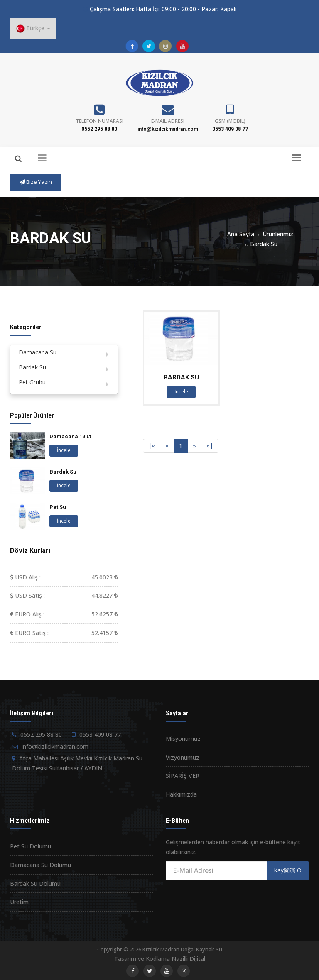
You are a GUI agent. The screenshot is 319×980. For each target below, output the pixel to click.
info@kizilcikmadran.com (168, 129)
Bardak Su (264, 244)
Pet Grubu (32, 382)
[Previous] (152, 446)
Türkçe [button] (33, 28)
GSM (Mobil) (230, 121)
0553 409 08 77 (230, 129)
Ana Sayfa (241, 234)
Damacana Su (38, 352)
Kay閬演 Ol (288, 870)
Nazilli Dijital (188, 959)
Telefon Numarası (99, 121)
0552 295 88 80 (99, 129)
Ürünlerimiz (278, 234)
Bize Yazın (36, 182)
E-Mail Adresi (168, 121)
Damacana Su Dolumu (40, 865)
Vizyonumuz (183, 757)
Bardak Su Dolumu (35, 883)
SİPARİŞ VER (183, 776)
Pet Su (58, 507)
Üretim (19, 902)
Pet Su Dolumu (31, 846)
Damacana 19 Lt (70, 436)
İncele (181, 392)
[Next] (194, 446)
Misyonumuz (183, 739)
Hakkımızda (181, 794)
